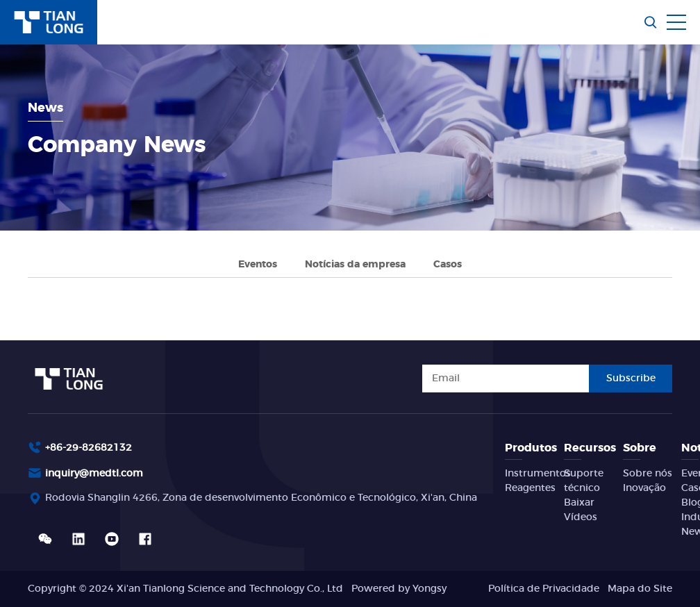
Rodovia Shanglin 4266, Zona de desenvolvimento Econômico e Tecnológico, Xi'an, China (261, 498)
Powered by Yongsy (399, 589)
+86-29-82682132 (89, 448)
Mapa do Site (640, 589)
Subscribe (631, 379)
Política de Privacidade (544, 589)
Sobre (640, 448)
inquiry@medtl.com (94, 474)
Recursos (590, 448)
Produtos (531, 448)
